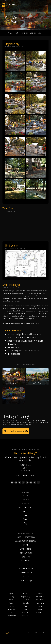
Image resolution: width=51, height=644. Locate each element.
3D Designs (26, 576)
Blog (26, 523)
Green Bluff (25, 593)
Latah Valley (25, 600)
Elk (11, 612)
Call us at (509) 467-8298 (25, 475)
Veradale (40, 609)
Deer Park (11, 606)
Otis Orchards (40, 600)
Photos (17, 33)
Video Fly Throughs (25, 580)
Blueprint (33, 33)
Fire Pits (25, 545)
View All (11, 33)
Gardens (26, 565)
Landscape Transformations (26, 537)
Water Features (25, 549)
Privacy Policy (35, 633)
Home (26, 495)
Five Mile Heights (11, 616)
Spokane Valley (40, 603)
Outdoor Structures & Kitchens (26, 541)
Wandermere (40, 612)
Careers (26, 515)
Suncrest (40, 606)
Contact (26, 519)
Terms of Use (27, 633)
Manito (26, 606)
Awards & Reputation (26, 507)
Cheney (11, 600)
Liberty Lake (26, 603)
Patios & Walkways (26, 553)
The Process (26, 503)
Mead (25, 609)
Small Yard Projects (26, 572)
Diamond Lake (11, 609)
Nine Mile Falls (40, 597)
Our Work (25, 499)
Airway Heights (11, 593)
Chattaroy (11, 597)
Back (4, 33)
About (39, 33)
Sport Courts (25, 561)
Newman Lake (25, 616)
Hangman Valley (26, 597)
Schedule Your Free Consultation (16, 431)
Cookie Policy (43, 633)
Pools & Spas (26, 557)
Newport (40, 593)
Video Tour (25, 33)
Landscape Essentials (25, 568)
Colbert (11, 603)
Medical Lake (25, 612)
